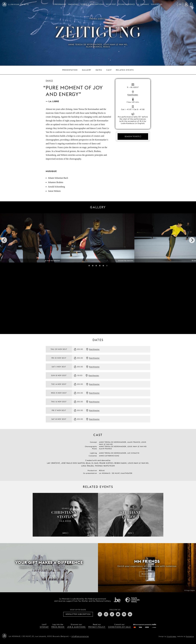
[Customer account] (186, 4)
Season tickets (132, 136)
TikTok (112, 614)
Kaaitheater (133, 95)
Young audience (126, 4)
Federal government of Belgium (117, 600)
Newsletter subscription (78, 614)
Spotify (124, 614)
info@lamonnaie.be (80, 636)
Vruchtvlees (171, 636)
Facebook (100, 614)
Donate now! (49, 573)
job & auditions (76, 627)
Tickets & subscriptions (92, 4)
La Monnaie (143, 4)
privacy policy (97, 627)
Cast (109, 70)
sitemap (44, 627)
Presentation (70, 70)
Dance (49, 81)
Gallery (87, 70)
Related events (125, 70)
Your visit (111, 4)
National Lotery (132, 600)
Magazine (73, 4)
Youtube (118, 614)
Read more (147, 574)
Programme (60, 4)
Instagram (106, 614)
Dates (99, 70)
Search (192, 4)
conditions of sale (120, 627)
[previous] (4, 240)
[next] (192, 240)
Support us (157, 4)
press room (58, 627)
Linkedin (130, 614)
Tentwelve (190, 636)
